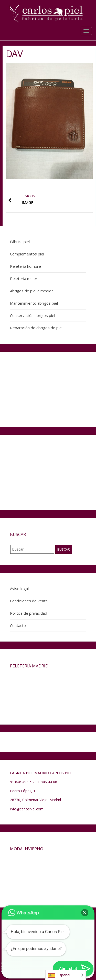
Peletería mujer (24, 278)
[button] (85, 913)
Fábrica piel (20, 242)
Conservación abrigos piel (33, 315)
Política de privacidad (29, 613)
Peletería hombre (25, 266)
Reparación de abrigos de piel (36, 328)
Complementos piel (27, 254)
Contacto (18, 625)
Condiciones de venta (29, 601)
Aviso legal (19, 589)
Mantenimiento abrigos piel (34, 303)
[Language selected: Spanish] (66, 975)
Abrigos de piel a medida (32, 291)
